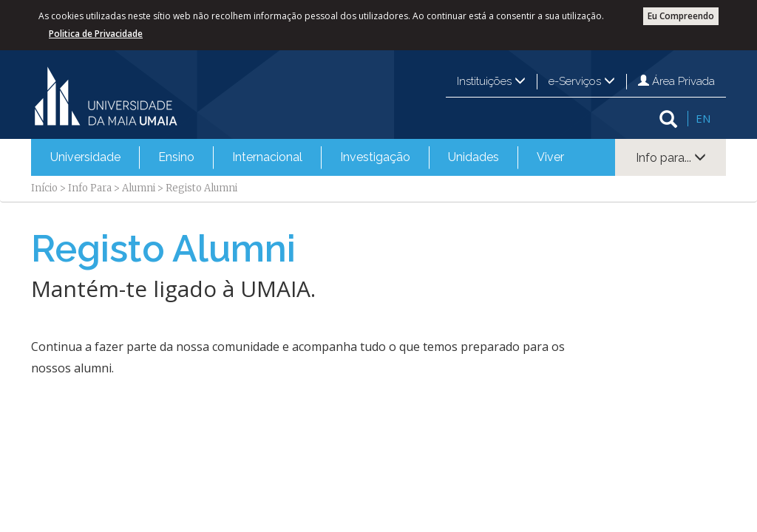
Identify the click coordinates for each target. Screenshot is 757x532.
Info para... (671, 158)
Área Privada (676, 81)
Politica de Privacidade (96, 34)
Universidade (85, 157)
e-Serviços (582, 81)
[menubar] (307, 157)
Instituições (491, 81)
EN (703, 118)
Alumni (139, 188)
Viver (550, 157)
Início (44, 188)
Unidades (473, 157)
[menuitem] (85, 157)
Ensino (176, 157)
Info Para (90, 188)
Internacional (267, 157)
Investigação (375, 157)
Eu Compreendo (681, 16)
